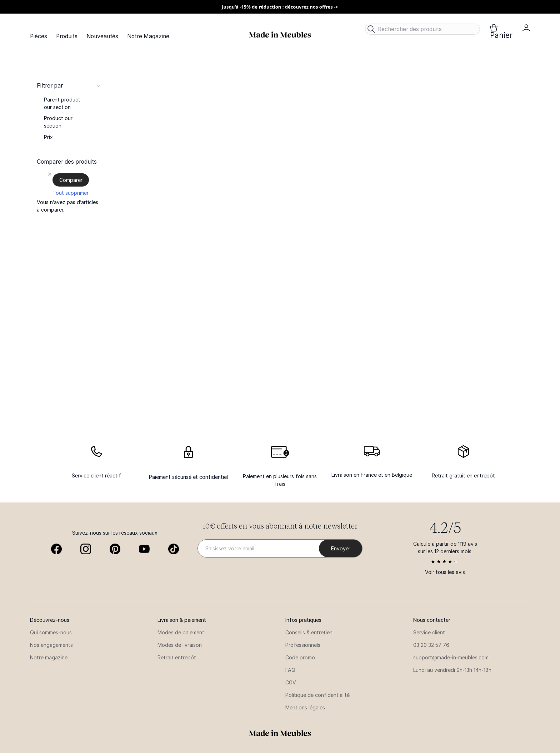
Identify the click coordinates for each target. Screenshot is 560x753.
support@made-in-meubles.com (451, 657)
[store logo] (280, 35)
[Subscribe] (341, 548)
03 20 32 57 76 (431, 645)
